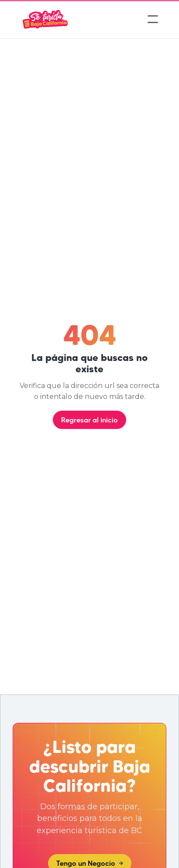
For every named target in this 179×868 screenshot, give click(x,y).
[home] (45, 19)
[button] (153, 19)
